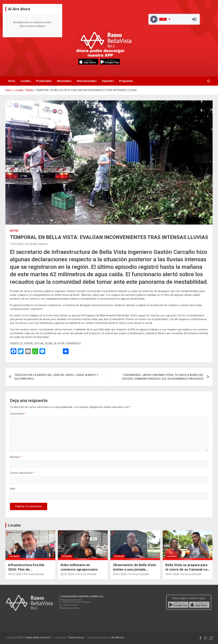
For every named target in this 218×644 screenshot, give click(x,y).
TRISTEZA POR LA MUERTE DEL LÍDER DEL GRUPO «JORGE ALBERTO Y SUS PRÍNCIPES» (56, 377)
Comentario (18, 414)
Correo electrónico (22, 473)
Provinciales (44, 81)
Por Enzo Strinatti (34, 574)
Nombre (16, 457)
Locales (26, 81)
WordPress (118, 638)
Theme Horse (76, 638)
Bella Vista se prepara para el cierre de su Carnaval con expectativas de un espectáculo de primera (187, 572)
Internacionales (87, 81)
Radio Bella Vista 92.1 (39, 638)
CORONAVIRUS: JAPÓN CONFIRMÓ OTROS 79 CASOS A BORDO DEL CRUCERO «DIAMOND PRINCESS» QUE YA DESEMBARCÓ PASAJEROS (163, 377)
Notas (14, 231)
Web (13, 489)
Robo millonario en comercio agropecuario (79, 567)
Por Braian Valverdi (37, 244)
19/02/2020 (17, 244)
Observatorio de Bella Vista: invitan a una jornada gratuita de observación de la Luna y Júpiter (135, 572)
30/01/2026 (15, 574)
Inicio (12, 81)
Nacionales (64, 81)
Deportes (108, 81)
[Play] (154, 19)
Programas (126, 81)
